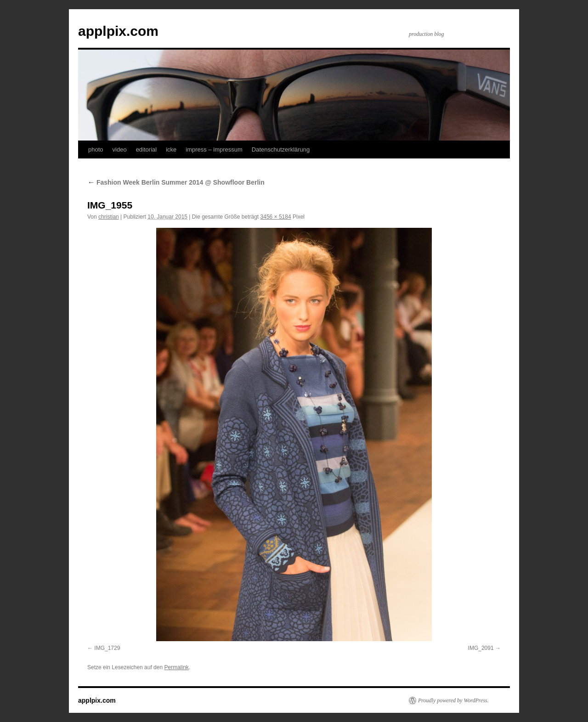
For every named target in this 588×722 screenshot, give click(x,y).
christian (109, 217)
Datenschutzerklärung (281, 149)
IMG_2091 (481, 648)
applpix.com (118, 31)
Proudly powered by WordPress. (453, 700)
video (120, 149)
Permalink (176, 667)
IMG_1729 (107, 648)
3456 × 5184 (276, 217)
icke (171, 149)
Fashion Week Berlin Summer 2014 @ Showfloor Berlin (176, 182)
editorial (147, 149)
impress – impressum (214, 149)
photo (96, 149)
